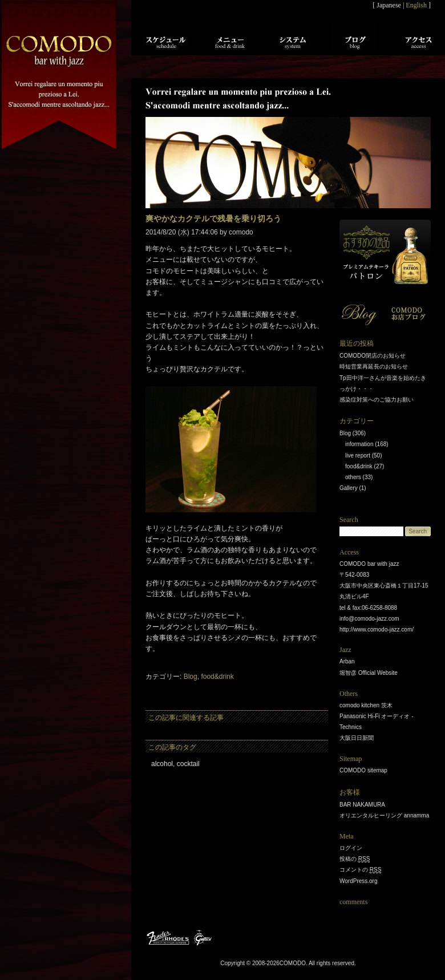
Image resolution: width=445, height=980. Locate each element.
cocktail (188, 764)
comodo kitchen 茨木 (366, 705)
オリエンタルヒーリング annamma (384, 815)
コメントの (360, 870)
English (416, 5)
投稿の (355, 859)
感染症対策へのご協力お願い (377, 400)
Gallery (349, 488)
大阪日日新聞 (357, 738)
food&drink (217, 677)
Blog (191, 677)
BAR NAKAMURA (362, 805)
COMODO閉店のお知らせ (373, 356)
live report (358, 455)
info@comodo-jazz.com (369, 619)
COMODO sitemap (363, 770)
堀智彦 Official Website (369, 673)
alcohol (162, 764)
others (353, 477)
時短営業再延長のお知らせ (374, 367)
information (359, 444)
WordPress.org (359, 881)
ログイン (351, 848)
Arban (347, 661)
